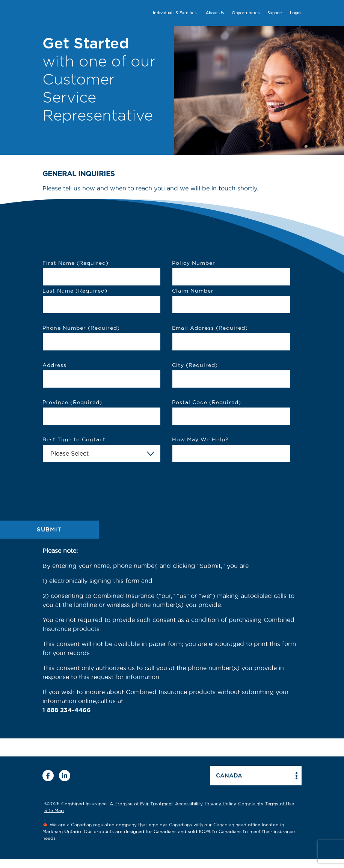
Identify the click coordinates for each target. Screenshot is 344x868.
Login (295, 13)
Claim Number (193, 291)
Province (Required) (72, 402)
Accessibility (189, 804)
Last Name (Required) (75, 291)
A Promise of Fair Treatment (141, 804)
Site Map (54, 810)
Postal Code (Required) (207, 402)
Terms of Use (280, 804)
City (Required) (195, 365)
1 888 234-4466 (67, 710)
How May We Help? (200, 439)
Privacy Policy (220, 804)
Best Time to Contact (74, 439)
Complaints (251, 804)
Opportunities (246, 13)
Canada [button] (229, 775)
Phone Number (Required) (81, 328)
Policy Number (194, 263)
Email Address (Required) (210, 328)
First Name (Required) (75, 263)
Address (54, 365)
